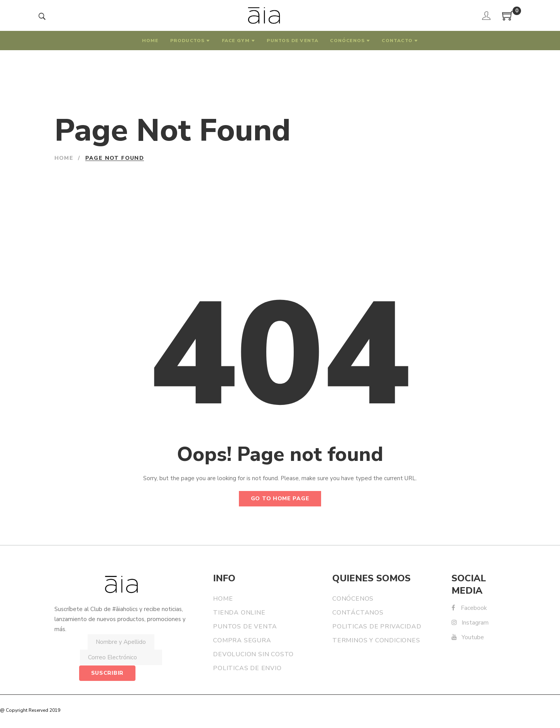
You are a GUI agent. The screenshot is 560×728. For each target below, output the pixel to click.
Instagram (470, 623)
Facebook (469, 608)
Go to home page (280, 499)
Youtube (468, 637)
